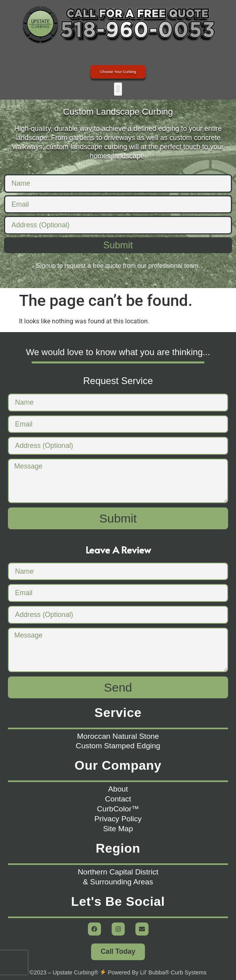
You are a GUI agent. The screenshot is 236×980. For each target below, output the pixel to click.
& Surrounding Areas (118, 882)
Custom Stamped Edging (118, 746)
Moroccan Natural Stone (118, 736)
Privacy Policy (118, 819)
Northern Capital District (118, 872)
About (118, 789)
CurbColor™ (118, 809)
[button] (118, 89)
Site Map (118, 829)
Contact (118, 799)
